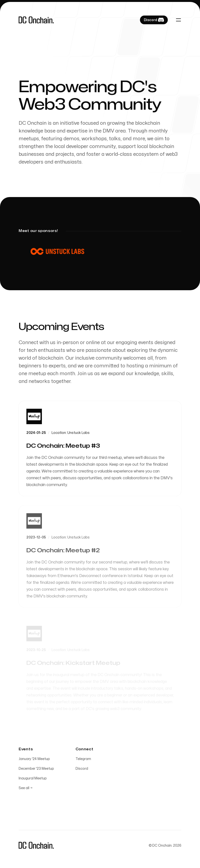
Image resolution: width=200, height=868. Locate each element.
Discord (82, 770)
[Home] (36, 20)
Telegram (83, 760)
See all (26, 789)
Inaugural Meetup (33, 779)
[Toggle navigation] (178, 20)
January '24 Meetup (34, 760)
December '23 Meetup (36, 770)
